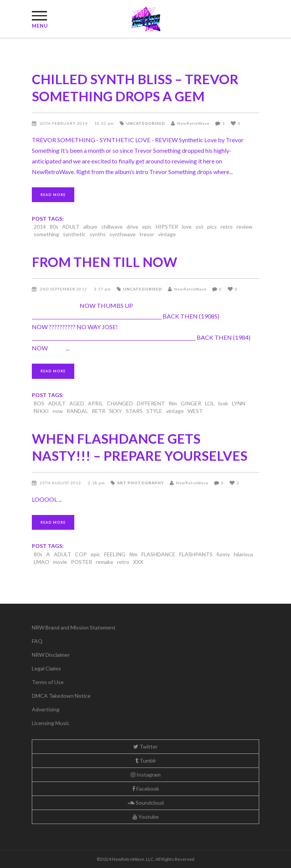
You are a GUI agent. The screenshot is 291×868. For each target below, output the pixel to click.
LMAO (41, 562)
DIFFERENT (151, 403)
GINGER (191, 403)
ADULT (71, 227)
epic (147, 227)
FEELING (115, 554)
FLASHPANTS (196, 554)
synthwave (123, 234)
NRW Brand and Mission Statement (74, 627)
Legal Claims (46, 668)
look (223, 403)
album (90, 227)
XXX (138, 562)
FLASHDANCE (158, 554)
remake (105, 562)
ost (199, 227)
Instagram (146, 775)
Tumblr (146, 760)
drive (132, 227)
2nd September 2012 (64, 289)
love (187, 227)
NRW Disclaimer (51, 655)
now (58, 411)
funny (223, 554)
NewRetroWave (193, 123)
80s (54, 227)
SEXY (116, 411)
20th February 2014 (64, 123)
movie (60, 562)
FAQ (37, 641)
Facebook (146, 789)
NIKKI (41, 411)
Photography (146, 483)
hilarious (244, 554)
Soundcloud (146, 803)
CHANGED (120, 403)
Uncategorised (146, 123)
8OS (39, 403)
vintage (167, 234)
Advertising (46, 709)
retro (227, 227)
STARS (134, 411)
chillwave (112, 227)
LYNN (239, 403)
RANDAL (77, 411)
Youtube (146, 817)
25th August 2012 (61, 483)
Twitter (145, 746)
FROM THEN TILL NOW (105, 262)
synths (98, 234)
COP (81, 554)
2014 (40, 227)
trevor (147, 234)
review (244, 227)
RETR (99, 411)
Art (122, 483)
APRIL (95, 403)
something (46, 234)
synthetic (74, 234)
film (173, 403)
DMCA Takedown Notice (61, 696)
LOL (210, 403)
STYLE (154, 411)
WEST (195, 411)
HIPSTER (167, 227)
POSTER (81, 562)
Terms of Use (48, 682)
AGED (77, 403)
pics (212, 227)
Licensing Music (51, 723)
